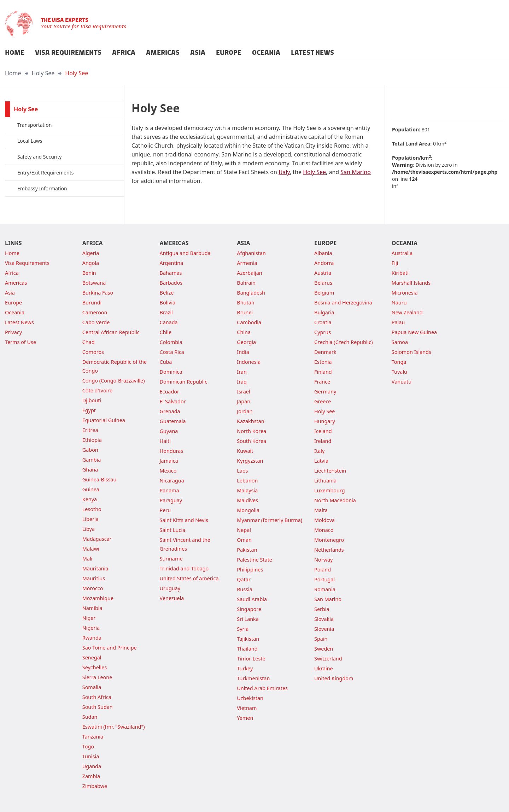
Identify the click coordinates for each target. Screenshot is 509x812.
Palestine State (255, 560)
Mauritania (95, 568)
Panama (169, 490)
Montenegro (329, 540)
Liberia (90, 519)
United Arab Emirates (262, 688)
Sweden (324, 649)
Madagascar (97, 539)
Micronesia (405, 293)
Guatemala (173, 421)
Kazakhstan (250, 421)
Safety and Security (39, 157)
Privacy (13, 332)
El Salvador (173, 401)
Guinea (91, 489)
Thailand (247, 649)
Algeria (91, 253)
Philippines (250, 570)
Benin (89, 273)
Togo (88, 746)
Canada (169, 322)
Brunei (245, 312)
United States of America (189, 578)
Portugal (324, 579)
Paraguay (171, 500)
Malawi (91, 549)
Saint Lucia (173, 530)
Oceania (15, 312)
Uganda (92, 766)
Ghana (90, 470)
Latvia (321, 461)
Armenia (247, 263)
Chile (166, 332)
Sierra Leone (97, 677)
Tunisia (91, 756)
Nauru (399, 303)
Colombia (171, 342)
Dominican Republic (184, 382)
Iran (242, 372)
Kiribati (400, 273)
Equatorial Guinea (104, 420)
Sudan (90, 717)
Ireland (323, 441)
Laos (242, 471)
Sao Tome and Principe (110, 648)
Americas (16, 283)
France (322, 382)
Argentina (172, 263)
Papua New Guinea (414, 332)
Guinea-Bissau (100, 479)
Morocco (93, 588)
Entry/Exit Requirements (45, 173)
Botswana (94, 283)
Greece (323, 401)
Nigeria (91, 628)
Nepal (244, 530)
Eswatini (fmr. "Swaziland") (114, 727)
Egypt (89, 410)
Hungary (325, 421)
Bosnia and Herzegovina (343, 303)
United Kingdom (334, 678)
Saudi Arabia (252, 599)
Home (13, 73)
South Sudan (98, 707)
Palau (398, 322)
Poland (323, 570)
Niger (89, 618)
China (244, 332)
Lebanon (247, 481)
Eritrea (90, 430)
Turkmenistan (253, 678)
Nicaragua (172, 481)
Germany (325, 392)
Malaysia (247, 490)
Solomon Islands (411, 352)
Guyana (169, 431)
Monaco (324, 530)
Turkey (245, 668)
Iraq (242, 382)
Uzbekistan (250, 698)
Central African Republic (111, 332)
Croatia (323, 322)
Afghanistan (251, 253)
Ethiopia (92, 440)
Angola (91, 263)
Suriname (171, 559)
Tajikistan (248, 639)
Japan (244, 401)
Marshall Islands (411, 283)
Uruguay (170, 588)
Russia (244, 589)
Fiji (395, 263)
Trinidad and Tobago (184, 568)
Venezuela (172, 598)
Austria (323, 273)
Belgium (324, 293)
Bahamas (171, 273)
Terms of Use (21, 342)
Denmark (325, 352)
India (243, 352)
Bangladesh (251, 293)
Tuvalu (399, 372)
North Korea (251, 431)
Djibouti (92, 400)
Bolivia (168, 303)
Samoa (400, 342)
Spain (321, 639)
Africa (12, 273)
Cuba (166, 362)
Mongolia (248, 510)
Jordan (245, 411)
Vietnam (247, 708)
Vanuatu (402, 382)
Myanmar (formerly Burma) (270, 520)
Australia (402, 253)
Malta (321, 510)
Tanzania (93, 737)
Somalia (92, 687)
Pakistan (247, 550)
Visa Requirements (27, 263)
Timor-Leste (251, 659)
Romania (325, 589)
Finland (323, 372)
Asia (10, 293)
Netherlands (329, 550)
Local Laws (30, 141)
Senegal (92, 657)
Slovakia (324, 619)
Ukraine (324, 668)
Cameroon (95, 312)
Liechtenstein (330, 471)
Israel (243, 392)
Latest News (19, 322)
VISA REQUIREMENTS (68, 53)
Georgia (246, 342)
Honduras (172, 451)
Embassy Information (42, 188)
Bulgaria (324, 312)
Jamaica (169, 461)
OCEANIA (266, 53)
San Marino (356, 172)
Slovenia (324, 629)
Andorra (324, 263)
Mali (87, 559)
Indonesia (249, 362)
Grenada (170, 411)
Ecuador (169, 392)
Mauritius (94, 578)
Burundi (92, 303)
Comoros (93, 352)
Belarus (323, 283)
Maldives (247, 500)
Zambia (91, 776)
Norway (323, 560)
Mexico (168, 471)
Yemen (245, 718)
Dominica (171, 372)
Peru (165, 510)
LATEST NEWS (312, 53)
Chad (89, 342)
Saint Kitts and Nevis (184, 520)
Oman (244, 540)
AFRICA (124, 53)
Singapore (249, 609)
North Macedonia (335, 500)
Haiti (165, 441)
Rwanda (92, 638)
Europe (13, 303)
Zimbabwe (95, 786)
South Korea (251, 441)
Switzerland (328, 659)
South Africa (97, 697)
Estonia (323, 362)
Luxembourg (329, 490)
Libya (89, 529)
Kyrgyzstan (250, 461)
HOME (15, 53)
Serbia (322, 609)
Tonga (399, 362)
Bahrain (246, 283)
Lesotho (92, 509)
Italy (284, 172)
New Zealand (407, 312)
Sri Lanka (248, 619)
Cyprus (323, 332)
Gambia (92, 460)
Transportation (34, 125)
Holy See (43, 73)
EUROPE (229, 53)
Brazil (166, 312)
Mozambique (98, 598)
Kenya (90, 499)
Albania (323, 253)
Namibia (92, 608)
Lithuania (325, 481)
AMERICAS (163, 53)
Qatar (244, 579)
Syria (243, 629)
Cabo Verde (96, 322)
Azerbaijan (249, 273)
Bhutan (245, 303)
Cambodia (249, 322)
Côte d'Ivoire (97, 390)
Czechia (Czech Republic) (343, 342)
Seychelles (95, 667)
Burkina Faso (98, 293)
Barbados (171, 283)
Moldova (324, 520)
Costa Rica (172, 352)
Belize (167, 293)
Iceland (323, 431)
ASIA (198, 53)
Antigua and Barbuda (185, 253)
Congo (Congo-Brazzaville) (114, 381)
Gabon (90, 450)
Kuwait (245, 451)
